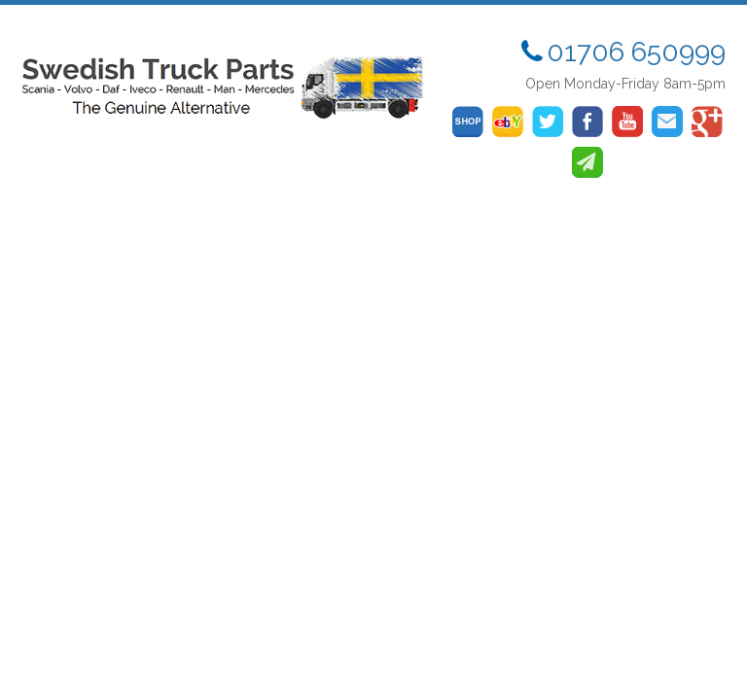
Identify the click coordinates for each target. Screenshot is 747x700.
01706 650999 (636, 52)
